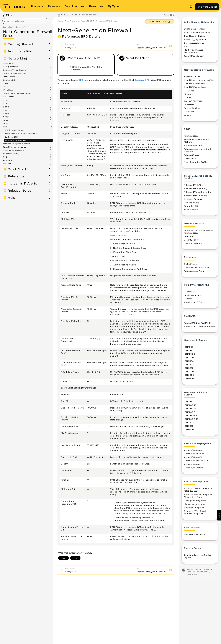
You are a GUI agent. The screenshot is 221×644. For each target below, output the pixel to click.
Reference (16, 176)
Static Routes (9, 77)
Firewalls (189, 95)
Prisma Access (191, 137)
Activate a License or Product (198, 33)
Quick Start (17, 169)
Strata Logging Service (195, 40)
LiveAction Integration (195, 505)
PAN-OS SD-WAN (193, 102)
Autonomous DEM (193, 303)
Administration (20, 51)
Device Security (192, 203)
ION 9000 (189, 376)
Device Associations (194, 44)
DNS (5, 104)
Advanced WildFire (193, 186)
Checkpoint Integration (195, 501)
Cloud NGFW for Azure (195, 88)
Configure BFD (11, 137)
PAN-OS (188, 99)
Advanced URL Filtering (196, 189)
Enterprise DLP (191, 207)
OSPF (6, 83)
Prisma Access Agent (194, 272)
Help (11, 198)
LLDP (6, 124)
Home (60, 21)
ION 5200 (189, 369)
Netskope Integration (194, 508)
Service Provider (192, 109)
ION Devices (190, 159)
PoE (5, 157)
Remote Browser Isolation (197, 268)
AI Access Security (193, 200)
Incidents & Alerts (22, 183)
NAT (5, 110)
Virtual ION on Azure (194, 455)
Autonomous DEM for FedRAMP (200, 327)
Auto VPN (8, 160)
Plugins (187, 116)
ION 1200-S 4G (191, 416)
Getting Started (20, 44)
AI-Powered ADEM (193, 146)
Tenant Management (194, 57)
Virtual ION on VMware (195, 469)
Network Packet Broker (14, 150)
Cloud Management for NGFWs (199, 81)
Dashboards (190, 293)
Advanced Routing (11, 154)
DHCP (6, 100)
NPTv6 (6, 114)
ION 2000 (189, 358)
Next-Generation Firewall (76, 21)
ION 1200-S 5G (191, 420)
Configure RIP (9, 80)
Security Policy (191, 241)
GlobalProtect (191, 265)
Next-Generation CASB (195, 163)
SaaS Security (191, 210)
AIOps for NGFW (192, 77)
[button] (219, 515)
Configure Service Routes (14, 73)
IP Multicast (8, 90)
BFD (5, 127)
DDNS (6, 107)
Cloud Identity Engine (194, 37)
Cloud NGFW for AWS (195, 84)
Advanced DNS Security (196, 196)
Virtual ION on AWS (194, 451)
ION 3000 (189, 362)
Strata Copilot (207, 7)
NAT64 (6, 117)
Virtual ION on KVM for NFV (198, 461)
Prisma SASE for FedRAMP (197, 324)
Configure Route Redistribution (17, 93)
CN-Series (189, 92)
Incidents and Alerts (194, 296)
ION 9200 (189, 379)
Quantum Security (193, 244)
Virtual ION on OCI (193, 465)
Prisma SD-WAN (192, 156)
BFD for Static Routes (14, 130)
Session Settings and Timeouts (17, 144)
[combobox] (25, 21)
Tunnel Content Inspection (15, 147)
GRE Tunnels (9, 97)
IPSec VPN (189, 237)
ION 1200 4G (190, 406)
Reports (188, 300)
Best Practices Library (195, 535)
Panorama (189, 105)
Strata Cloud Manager (195, 30)
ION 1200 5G (190, 409)
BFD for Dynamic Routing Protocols (21, 133)
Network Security (195, 570)
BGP (5, 87)
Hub (186, 47)
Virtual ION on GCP (193, 458)
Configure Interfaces (12, 67)
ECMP (6, 120)
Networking (17, 58)
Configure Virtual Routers (14, 70)
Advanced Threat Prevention (198, 193)
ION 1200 (188, 351)
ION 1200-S (190, 355)
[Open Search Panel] (192, 7)
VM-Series (189, 112)
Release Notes (20, 191)
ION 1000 (189, 348)
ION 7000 (189, 372)
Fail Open (7, 164)
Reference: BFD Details (15, 140)
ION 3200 (189, 365)
